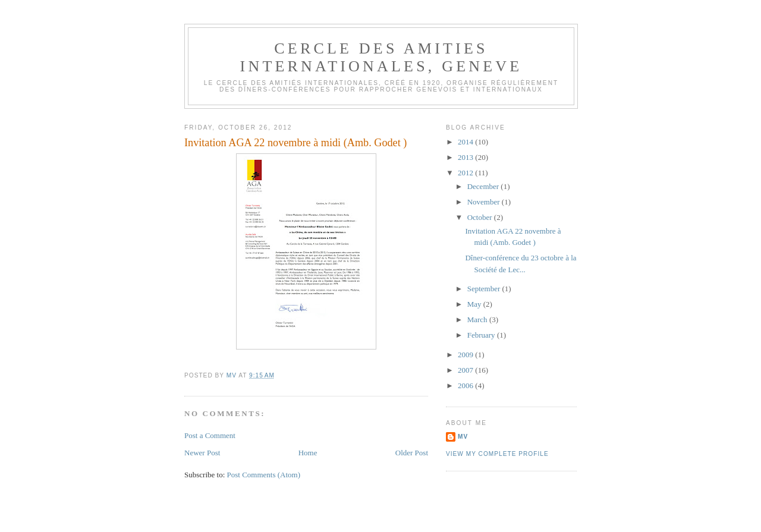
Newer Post (202, 453)
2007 (466, 370)
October (481, 217)
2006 (466, 385)
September (485, 289)
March (478, 319)
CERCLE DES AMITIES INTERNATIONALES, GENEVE (381, 57)
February (482, 335)
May (475, 304)
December (484, 186)
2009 (466, 355)
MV (463, 437)
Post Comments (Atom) (264, 475)
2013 (466, 157)
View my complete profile (497, 454)
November (485, 202)
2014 (466, 142)
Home (308, 453)
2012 (466, 173)
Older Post (412, 453)
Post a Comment (210, 435)
